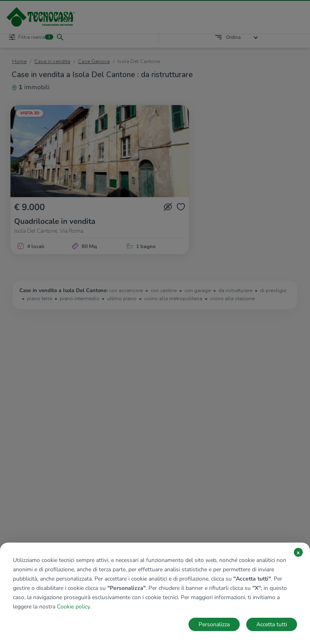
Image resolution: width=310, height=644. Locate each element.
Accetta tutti (272, 624)
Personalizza (214, 624)
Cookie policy (73, 607)
